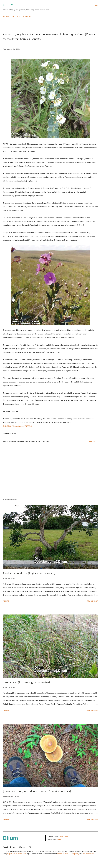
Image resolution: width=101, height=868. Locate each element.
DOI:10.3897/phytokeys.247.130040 (18, 426)
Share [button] (92, 441)
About (5, 847)
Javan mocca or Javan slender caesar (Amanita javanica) (37, 791)
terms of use (63, 854)
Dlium (8, 5)
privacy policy (88, 854)
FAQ (30, 847)
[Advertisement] (50, 471)
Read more (92, 601)
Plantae (33, 441)
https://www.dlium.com (16, 854)
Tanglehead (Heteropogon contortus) (26, 682)
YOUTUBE (27, 16)
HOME (6, 16)
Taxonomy (43, 441)
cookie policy (74, 854)
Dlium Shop (63, 837)
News (13, 441)
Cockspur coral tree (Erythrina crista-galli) (29, 573)
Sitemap (22, 847)
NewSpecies (22, 441)
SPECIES (16, 16)
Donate (13, 847)
